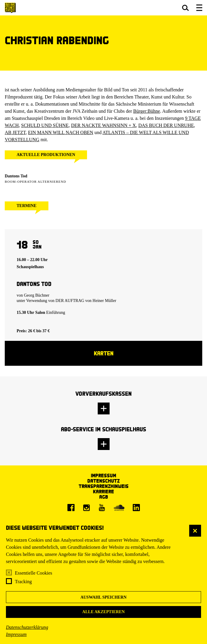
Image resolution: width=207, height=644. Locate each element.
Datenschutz (103, 481)
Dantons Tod (16, 176)
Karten (104, 353)
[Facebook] (71, 508)
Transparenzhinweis (104, 486)
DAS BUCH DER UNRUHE (166, 125)
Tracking (23, 582)
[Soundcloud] (119, 508)
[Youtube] (102, 508)
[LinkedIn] (136, 508)
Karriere (103, 491)
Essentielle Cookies (34, 573)
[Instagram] (86, 508)
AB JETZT (15, 132)
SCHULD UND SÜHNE (45, 125)
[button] (185, 8)
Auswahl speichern (103, 597)
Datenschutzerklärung (27, 627)
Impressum (16, 634)
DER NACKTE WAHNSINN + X (103, 125)
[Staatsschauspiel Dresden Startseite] (10, 8)
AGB (104, 497)
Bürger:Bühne (147, 111)
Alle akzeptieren (103, 612)
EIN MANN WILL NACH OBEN (61, 132)
